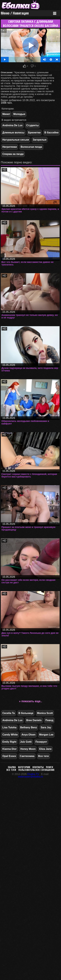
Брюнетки (34, 133)
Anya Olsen (29, 735)
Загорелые (40, 140)
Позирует (41, 742)
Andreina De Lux (12, 125)
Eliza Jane (45, 749)
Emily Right (9, 742)
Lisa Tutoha (9, 727)
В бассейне (51, 133)
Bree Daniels (34, 720)
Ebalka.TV (33, 774)
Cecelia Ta (9, 713)
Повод (49, 720)
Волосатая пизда (31, 147)
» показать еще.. (30, 701)
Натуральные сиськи (16, 140)
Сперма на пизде (13, 154)
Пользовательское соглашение (36, 770)
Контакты (38, 767)
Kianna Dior (10, 749)
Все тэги (11, 770)
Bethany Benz (29, 727)
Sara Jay (46, 727)
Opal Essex (9, 756)
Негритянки (10, 147)
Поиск (50, 767)
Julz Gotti (26, 742)
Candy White (10, 735)
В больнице (26, 713)
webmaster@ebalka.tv (30, 777)
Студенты (33, 125)
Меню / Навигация (15, 13)
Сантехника (27, 756)
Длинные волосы (13, 133)
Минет (6, 114)
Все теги (43, 756)
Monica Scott (45, 713)
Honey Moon (28, 749)
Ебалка (12, 767)
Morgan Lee (46, 735)
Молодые (19, 114)
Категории (24, 767)
